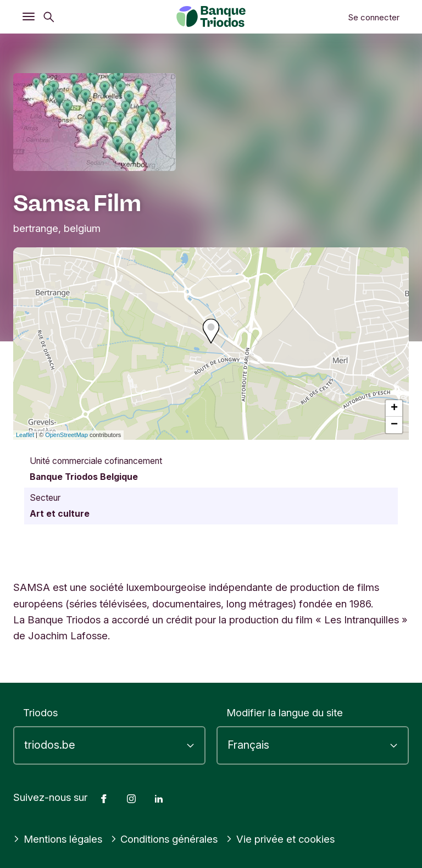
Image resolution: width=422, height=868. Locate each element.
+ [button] (394, 408)
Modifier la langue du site (285, 712)
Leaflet (25, 435)
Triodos (40, 712)
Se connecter (374, 17)
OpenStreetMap (66, 435)
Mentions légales (58, 839)
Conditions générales (164, 839)
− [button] (394, 425)
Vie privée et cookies (280, 839)
